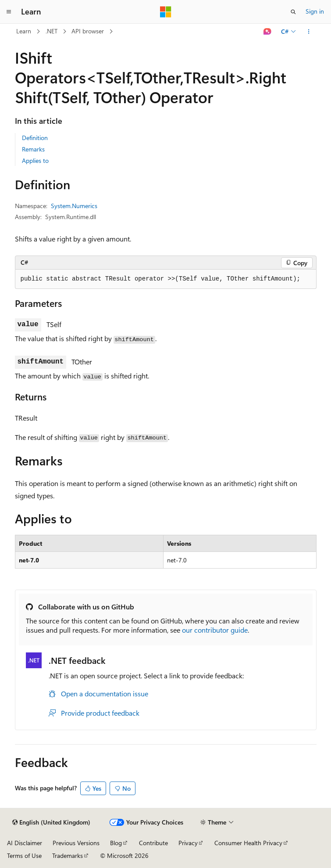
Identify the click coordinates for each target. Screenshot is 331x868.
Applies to (35, 160)
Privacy (188, 843)
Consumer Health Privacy (248, 843)
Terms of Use (24, 855)
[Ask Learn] (267, 32)
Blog (116, 843)
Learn (24, 31)
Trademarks (68, 855)
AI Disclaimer (25, 843)
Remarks (33, 149)
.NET (52, 31)
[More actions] (308, 32)
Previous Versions (76, 843)
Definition (35, 138)
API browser (88, 31)
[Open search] (293, 12)
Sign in (315, 11)
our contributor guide (215, 630)
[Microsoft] (166, 12)
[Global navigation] (9, 12)
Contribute (153, 843)
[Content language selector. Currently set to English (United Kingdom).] (51, 822)
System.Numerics (74, 206)
